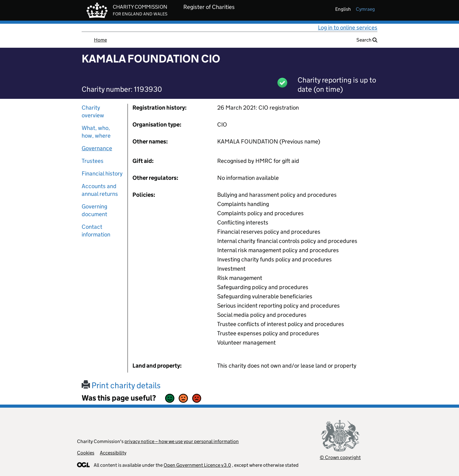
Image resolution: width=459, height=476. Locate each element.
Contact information (96, 231)
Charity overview (93, 111)
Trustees (93, 161)
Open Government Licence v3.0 (197, 465)
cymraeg (365, 9)
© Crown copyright (340, 457)
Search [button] (367, 40)
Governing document (94, 210)
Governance (97, 148)
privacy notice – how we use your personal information (182, 441)
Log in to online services (348, 28)
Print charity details (121, 385)
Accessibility (113, 453)
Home (100, 40)
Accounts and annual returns (100, 190)
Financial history (102, 173)
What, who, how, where (96, 132)
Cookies (86, 453)
